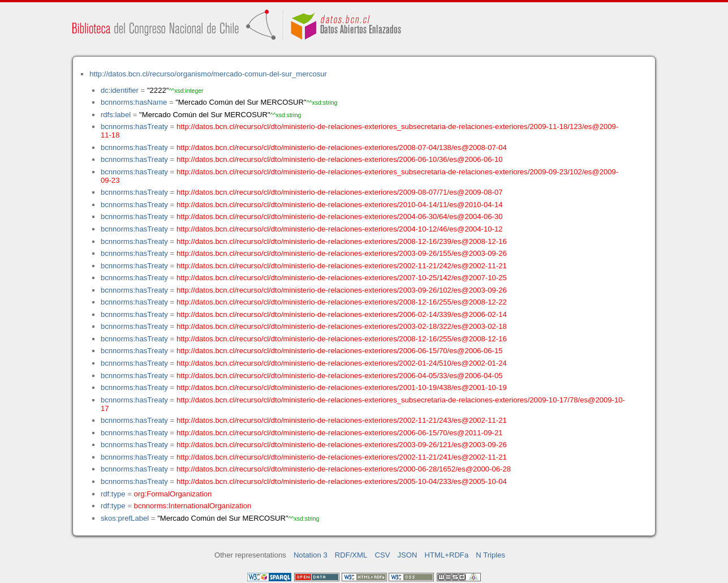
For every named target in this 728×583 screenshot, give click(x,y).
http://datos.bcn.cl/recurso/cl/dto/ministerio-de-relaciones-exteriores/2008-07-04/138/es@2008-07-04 (342, 147)
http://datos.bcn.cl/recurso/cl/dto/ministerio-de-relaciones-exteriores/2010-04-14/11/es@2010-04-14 (340, 205)
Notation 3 (311, 555)
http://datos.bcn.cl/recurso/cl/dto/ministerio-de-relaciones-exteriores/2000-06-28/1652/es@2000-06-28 (344, 469)
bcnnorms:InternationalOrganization (193, 506)
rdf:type (113, 494)
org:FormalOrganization (173, 494)
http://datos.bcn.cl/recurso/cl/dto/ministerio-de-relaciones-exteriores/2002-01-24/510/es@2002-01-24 (342, 363)
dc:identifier (120, 90)
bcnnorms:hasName (134, 102)
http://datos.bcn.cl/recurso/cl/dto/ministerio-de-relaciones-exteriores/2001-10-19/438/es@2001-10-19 (342, 387)
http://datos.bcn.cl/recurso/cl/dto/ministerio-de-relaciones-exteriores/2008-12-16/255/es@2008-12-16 (342, 339)
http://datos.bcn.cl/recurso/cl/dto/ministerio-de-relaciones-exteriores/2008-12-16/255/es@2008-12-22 (342, 302)
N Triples (490, 555)
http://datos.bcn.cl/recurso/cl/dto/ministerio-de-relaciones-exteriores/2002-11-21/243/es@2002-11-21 (342, 420)
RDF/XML (351, 555)
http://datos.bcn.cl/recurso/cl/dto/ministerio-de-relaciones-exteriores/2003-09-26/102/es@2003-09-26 (342, 290)
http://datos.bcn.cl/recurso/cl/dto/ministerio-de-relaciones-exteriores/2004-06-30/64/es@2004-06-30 (340, 217)
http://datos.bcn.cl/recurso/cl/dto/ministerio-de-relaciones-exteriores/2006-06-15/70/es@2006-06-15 (340, 351)
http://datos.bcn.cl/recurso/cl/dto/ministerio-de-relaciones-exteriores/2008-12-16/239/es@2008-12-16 (342, 241)
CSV (382, 555)
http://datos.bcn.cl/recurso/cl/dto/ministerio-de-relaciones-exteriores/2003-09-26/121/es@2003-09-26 (342, 445)
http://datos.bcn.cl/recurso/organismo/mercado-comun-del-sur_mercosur (208, 74)
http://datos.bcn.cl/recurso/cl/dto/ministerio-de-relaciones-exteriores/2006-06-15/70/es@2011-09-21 (340, 433)
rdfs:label (116, 115)
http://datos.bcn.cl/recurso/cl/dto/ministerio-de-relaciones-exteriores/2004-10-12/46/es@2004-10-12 (340, 229)
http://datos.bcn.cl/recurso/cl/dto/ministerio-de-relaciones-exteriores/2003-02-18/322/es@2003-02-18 (342, 326)
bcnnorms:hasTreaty (134, 127)
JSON (408, 555)
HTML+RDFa (447, 555)
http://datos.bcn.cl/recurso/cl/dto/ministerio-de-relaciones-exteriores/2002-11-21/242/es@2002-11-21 (342, 266)
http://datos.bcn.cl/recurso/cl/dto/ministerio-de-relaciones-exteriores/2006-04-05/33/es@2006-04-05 (340, 376)
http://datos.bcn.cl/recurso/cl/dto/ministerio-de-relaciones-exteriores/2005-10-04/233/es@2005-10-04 (342, 481)
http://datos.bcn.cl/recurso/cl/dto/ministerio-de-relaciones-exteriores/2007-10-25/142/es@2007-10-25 (342, 278)
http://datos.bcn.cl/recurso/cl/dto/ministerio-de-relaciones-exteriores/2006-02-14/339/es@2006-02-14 (342, 314)
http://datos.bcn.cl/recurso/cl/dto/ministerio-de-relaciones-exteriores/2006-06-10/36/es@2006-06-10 (340, 159)
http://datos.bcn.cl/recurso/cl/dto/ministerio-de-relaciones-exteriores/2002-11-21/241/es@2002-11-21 (342, 457)
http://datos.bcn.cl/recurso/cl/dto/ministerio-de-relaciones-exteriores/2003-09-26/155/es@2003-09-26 (342, 253)
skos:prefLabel (125, 518)
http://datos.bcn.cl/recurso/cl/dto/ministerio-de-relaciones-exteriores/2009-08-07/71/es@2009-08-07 (340, 192)
